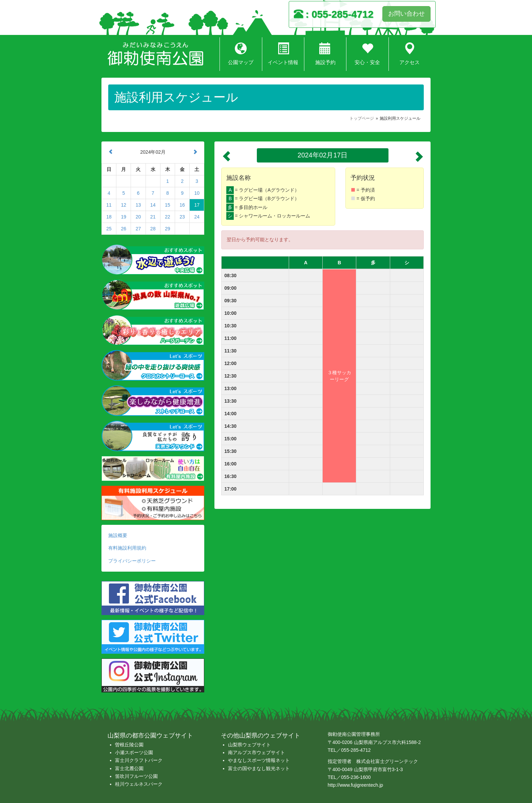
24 (197, 217)
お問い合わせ (406, 14)
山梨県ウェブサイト (249, 745)
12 (123, 205)
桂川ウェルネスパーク (139, 784)
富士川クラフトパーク (139, 760)
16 (182, 205)
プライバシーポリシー (132, 561)
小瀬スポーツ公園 (134, 752)
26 (123, 229)
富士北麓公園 (129, 768)
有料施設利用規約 (127, 548)
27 (138, 229)
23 (182, 217)
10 (197, 193)
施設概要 (118, 535)
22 (168, 217)
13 (138, 205)
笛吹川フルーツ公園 (136, 776)
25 (109, 229)
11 (109, 205)
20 (138, 217)
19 (123, 217)
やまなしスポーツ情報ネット (259, 760)
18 (109, 217)
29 (168, 229)
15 (168, 205)
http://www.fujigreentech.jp (355, 785)
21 (153, 217)
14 (153, 205)
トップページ (362, 118)
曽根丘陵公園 (129, 745)
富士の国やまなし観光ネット (259, 768)
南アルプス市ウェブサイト (256, 752)
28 (153, 229)
